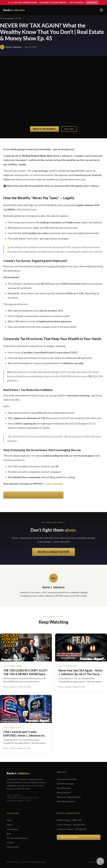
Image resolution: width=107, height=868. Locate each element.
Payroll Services (64, 788)
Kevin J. (14, 10)
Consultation (13, 829)
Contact (10, 842)
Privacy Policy (13, 847)
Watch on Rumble (44, 129)
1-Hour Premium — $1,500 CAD (71, 825)
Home (9, 820)
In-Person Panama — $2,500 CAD (72, 829)
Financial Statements (66, 801)
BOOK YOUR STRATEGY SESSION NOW (33, 495)
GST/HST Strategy (65, 784)
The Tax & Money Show (17, 838)
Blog (9, 834)
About (10, 825)
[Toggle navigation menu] (101, 10)
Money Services (64, 793)
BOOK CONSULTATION (54, 553)
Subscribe (69, 129)
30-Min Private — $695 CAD (69, 820)
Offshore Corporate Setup (69, 797)
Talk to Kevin (69, 837)
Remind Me (92, 2)
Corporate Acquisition (67, 779)
